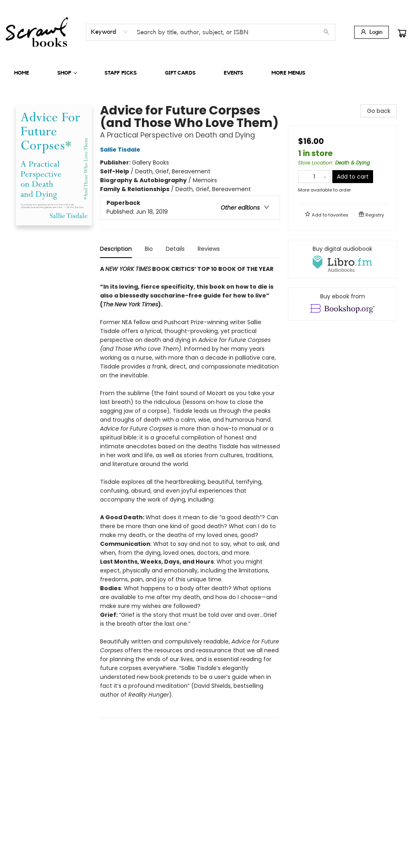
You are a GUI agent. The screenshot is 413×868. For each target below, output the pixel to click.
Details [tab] (175, 249)
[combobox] (110, 32)
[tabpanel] (190, 491)
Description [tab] (116, 249)
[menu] (206, 73)
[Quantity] (314, 177)
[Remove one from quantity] (303, 177)
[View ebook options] (342, 304)
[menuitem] (22, 73)
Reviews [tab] (209, 249)
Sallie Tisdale (121, 150)
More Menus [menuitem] (288, 73)
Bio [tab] (149, 249)
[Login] (371, 32)
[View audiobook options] (342, 259)
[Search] (326, 32)
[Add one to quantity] (325, 177)
